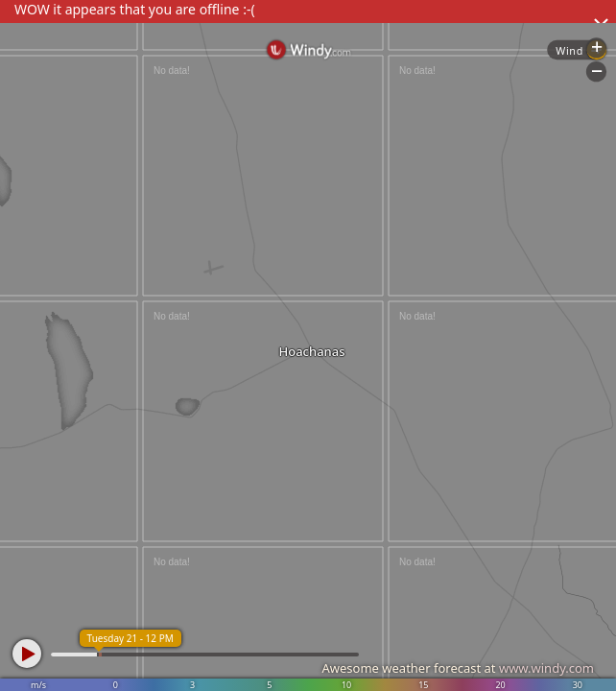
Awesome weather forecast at (458, 668)
